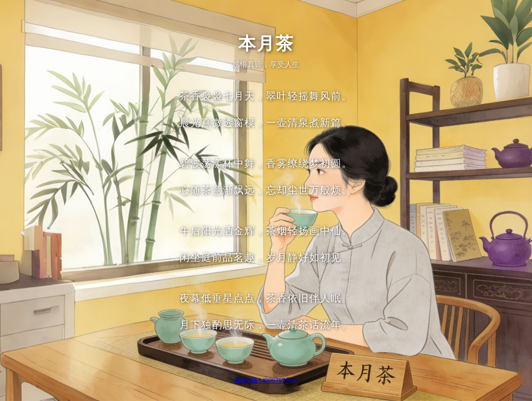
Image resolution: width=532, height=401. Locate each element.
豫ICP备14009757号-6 (266, 380)
